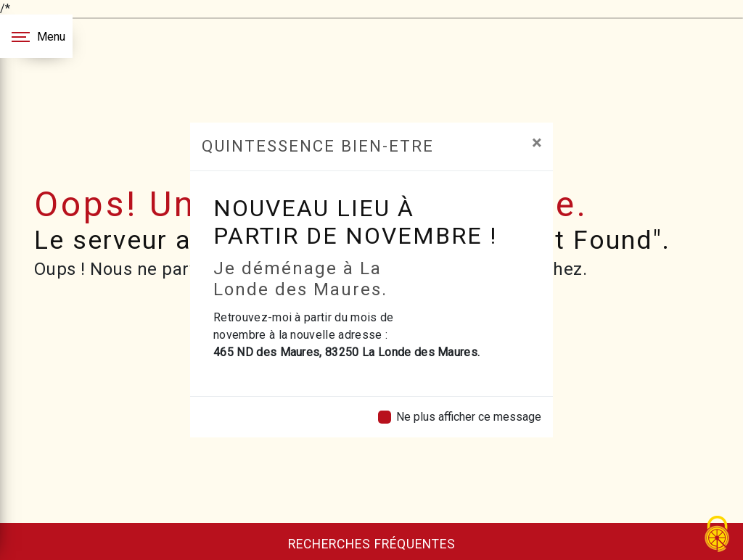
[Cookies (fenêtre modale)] (718, 535)
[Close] (537, 143)
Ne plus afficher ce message (469, 417)
